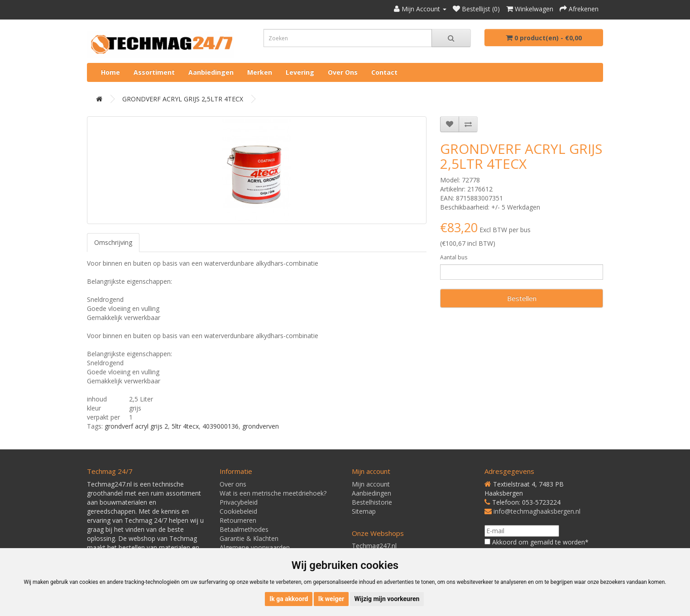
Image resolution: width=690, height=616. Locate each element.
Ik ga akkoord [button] (289, 599)
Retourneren (238, 520)
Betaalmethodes (244, 529)
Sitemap (364, 511)
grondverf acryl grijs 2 (136, 426)
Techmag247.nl (374, 546)
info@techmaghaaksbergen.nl (537, 511)
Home (110, 72)
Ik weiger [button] (331, 599)
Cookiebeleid (238, 511)
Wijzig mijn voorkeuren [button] (387, 599)
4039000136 (220, 426)
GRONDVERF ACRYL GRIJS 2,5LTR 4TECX (183, 99)
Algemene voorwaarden (255, 547)
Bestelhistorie (372, 502)
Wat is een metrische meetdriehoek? (273, 493)
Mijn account (371, 484)
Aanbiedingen (211, 72)
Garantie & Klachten (249, 538)
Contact (384, 72)
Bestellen (522, 298)
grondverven (261, 426)
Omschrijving (113, 242)
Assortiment (154, 72)
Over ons (343, 72)
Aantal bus (454, 257)
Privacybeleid (239, 502)
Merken (260, 72)
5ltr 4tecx (185, 426)
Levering (300, 72)
